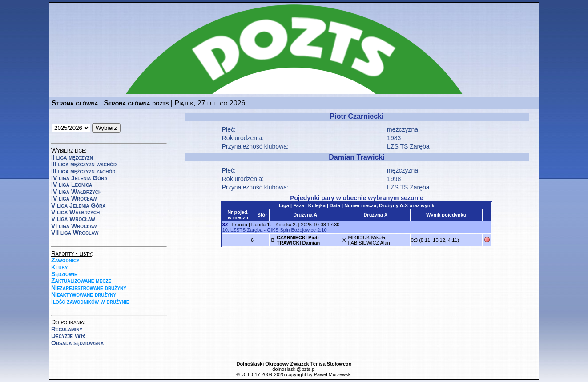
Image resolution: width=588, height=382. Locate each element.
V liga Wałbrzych (75, 212)
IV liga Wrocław (74, 198)
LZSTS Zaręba (246, 230)
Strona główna (75, 103)
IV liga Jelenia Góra (79, 178)
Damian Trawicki (356, 157)
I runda (240, 225)
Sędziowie (64, 274)
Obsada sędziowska (77, 343)
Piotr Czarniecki (357, 116)
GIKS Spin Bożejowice (291, 230)
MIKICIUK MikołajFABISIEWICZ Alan (369, 240)
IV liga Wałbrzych (76, 192)
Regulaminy (67, 329)
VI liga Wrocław (74, 226)
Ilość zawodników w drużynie (90, 302)
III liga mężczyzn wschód (84, 164)
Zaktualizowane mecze (81, 281)
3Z (225, 225)
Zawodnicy (65, 260)
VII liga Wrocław (75, 233)
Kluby (59, 267)
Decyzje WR (68, 336)
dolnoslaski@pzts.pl (294, 369)
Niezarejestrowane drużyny (89, 288)
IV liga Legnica (72, 185)
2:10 (322, 230)
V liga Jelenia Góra (78, 205)
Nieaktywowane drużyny (84, 294)
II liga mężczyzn (72, 157)
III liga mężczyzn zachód (83, 171)
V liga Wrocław (73, 219)
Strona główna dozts (136, 103)
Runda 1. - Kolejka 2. (274, 225)
